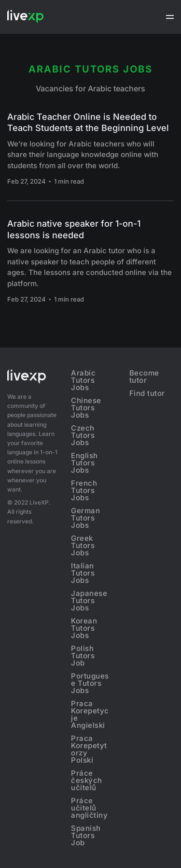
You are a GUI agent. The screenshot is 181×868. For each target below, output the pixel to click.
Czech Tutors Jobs (83, 435)
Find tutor (147, 393)
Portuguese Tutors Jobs (90, 683)
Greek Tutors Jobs (83, 545)
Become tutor (144, 376)
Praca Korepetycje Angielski (90, 714)
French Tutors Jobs (84, 490)
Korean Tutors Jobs (84, 628)
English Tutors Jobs (84, 463)
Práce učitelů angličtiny (89, 808)
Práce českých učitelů (87, 780)
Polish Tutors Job (83, 656)
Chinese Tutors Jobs (86, 408)
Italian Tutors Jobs (83, 573)
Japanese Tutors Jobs (89, 600)
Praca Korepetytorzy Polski (89, 749)
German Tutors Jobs (85, 518)
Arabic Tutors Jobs (83, 380)
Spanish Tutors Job (86, 835)
